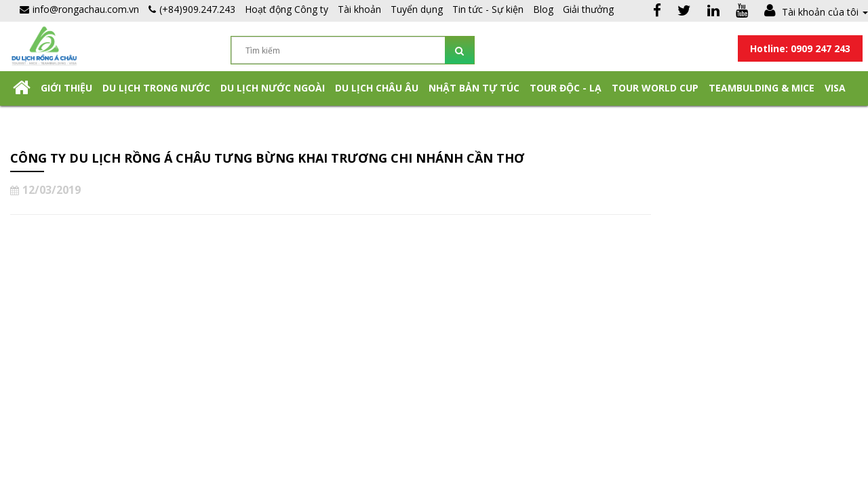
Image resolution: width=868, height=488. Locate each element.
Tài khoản (359, 9)
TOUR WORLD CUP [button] (655, 88)
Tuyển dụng (417, 9)
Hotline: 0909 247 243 (800, 48)
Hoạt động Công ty (287, 9)
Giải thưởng (588, 9)
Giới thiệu (66, 88)
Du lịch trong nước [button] (156, 88)
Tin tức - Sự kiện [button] (488, 9)
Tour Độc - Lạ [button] (566, 88)
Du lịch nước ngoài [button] (273, 88)
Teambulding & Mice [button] (762, 88)
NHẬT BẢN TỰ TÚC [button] (474, 88)
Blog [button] (543, 9)
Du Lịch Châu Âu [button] (377, 88)
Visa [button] (835, 88)
